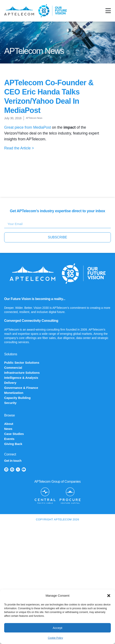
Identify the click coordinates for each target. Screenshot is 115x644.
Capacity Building (17, 398)
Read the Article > (19, 148)
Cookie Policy (55, 638)
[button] (109, 596)
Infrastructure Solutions (22, 373)
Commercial (13, 368)
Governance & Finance (21, 388)
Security (10, 403)
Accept (58, 628)
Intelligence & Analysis (21, 378)
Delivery (10, 383)
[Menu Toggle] (108, 11)
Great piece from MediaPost (28, 127)
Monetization (14, 393)
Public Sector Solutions (22, 363)
